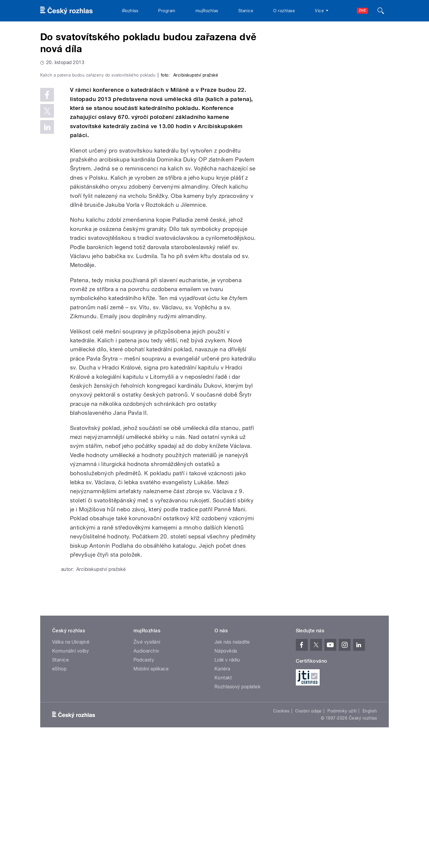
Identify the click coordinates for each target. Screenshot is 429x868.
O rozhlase (284, 11)
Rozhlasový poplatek (237, 813)
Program (167, 11)
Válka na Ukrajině (71, 769)
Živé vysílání (147, 769)
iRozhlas (130, 11)
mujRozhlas (207, 11)
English (370, 838)
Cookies (281, 838)
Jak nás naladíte (232, 769)
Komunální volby (70, 778)
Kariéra (222, 795)
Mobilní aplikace (151, 795)
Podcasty (144, 787)
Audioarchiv (146, 778)
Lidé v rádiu (227, 787)
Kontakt (223, 804)
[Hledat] (381, 11)
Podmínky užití (342, 838)
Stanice (246, 11)
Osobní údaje (308, 838)
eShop (59, 795)
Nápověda (226, 778)
